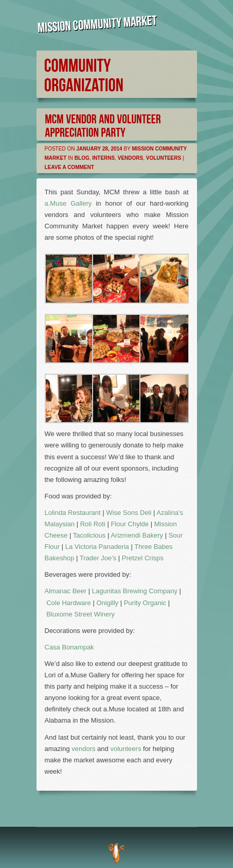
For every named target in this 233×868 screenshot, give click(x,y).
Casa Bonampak (69, 647)
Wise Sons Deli (129, 513)
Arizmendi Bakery (137, 535)
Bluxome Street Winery (80, 614)
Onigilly (107, 603)
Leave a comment (69, 167)
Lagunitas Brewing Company (135, 591)
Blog (82, 158)
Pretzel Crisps (143, 558)
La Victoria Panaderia (97, 547)
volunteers (126, 749)
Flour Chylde (130, 524)
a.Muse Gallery (68, 203)
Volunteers (164, 158)
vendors (83, 749)
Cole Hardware (69, 603)
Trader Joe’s (98, 558)
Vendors (130, 158)
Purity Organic (145, 603)
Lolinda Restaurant (73, 513)
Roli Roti (93, 524)
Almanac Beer (66, 591)
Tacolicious (89, 535)
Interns (103, 158)
